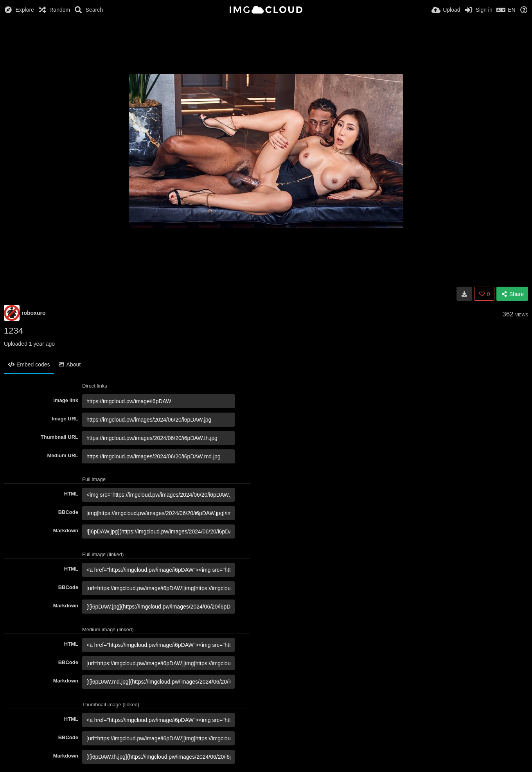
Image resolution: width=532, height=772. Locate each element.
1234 (13, 331)
